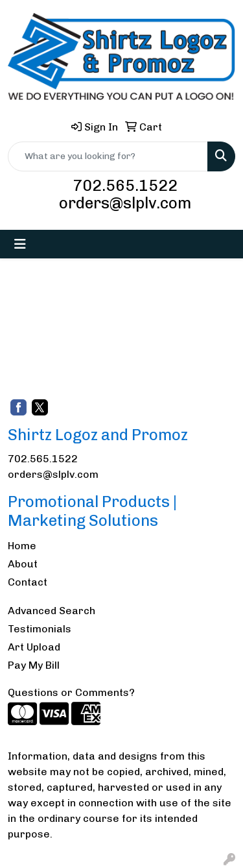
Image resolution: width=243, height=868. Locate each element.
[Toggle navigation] (20, 244)
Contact (28, 582)
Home (22, 546)
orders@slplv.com (125, 203)
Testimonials (40, 629)
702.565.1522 (125, 185)
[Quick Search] (108, 156)
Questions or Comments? (71, 692)
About (23, 564)
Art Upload (34, 647)
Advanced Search (52, 611)
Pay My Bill (34, 665)
